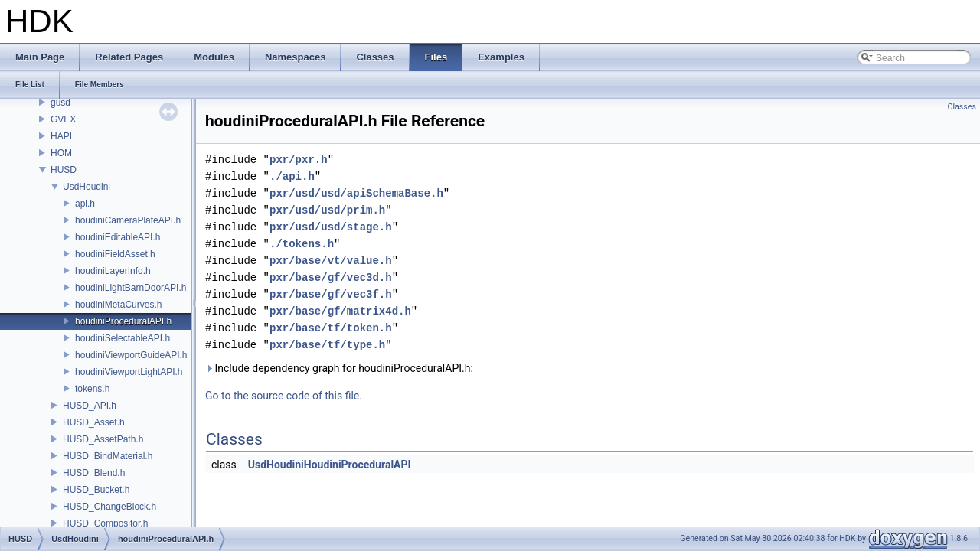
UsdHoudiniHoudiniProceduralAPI (330, 465)
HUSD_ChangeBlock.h (109, 507)
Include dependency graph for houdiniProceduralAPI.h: (339, 368)
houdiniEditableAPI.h (118, 237)
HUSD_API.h (90, 406)
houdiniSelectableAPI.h (122, 338)
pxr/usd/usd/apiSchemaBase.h (356, 193)
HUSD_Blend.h (94, 473)
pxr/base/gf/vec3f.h (331, 294)
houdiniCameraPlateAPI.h (128, 220)
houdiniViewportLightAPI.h (129, 372)
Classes (962, 107)
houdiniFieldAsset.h (115, 254)
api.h (85, 204)
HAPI (61, 136)
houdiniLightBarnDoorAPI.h (131, 288)
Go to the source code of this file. (284, 396)
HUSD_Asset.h (94, 422)
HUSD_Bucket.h (96, 490)
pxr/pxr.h (299, 160)
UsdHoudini (87, 187)
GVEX (63, 119)
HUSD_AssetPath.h (103, 439)
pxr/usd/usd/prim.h (327, 210)
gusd (60, 103)
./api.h (292, 176)
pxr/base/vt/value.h (331, 261)
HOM (61, 153)
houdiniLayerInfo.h (113, 271)
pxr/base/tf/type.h (327, 345)
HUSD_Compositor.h (105, 523)
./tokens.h (302, 244)
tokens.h (92, 389)
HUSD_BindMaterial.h (108, 456)
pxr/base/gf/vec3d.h (331, 277)
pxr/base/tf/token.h (331, 328)
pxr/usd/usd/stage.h (331, 227)
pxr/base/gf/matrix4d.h (340, 311)
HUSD (64, 170)
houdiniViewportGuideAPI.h (131, 355)
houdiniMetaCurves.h (118, 305)
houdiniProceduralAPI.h (123, 321)
